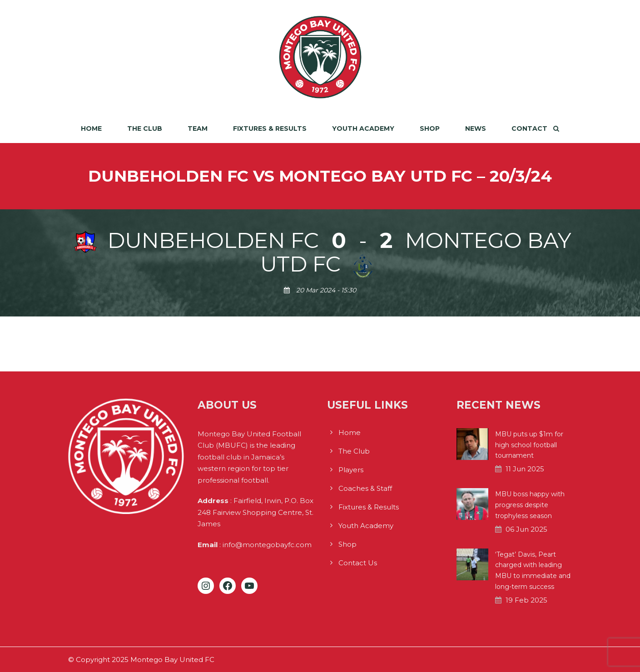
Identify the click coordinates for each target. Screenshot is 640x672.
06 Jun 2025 (526, 529)
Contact (529, 128)
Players (351, 470)
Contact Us (358, 563)
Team (198, 128)
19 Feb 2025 (526, 600)
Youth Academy (363, 128)
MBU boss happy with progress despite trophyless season (530, 505)
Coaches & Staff (365, 488)
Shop (430, 128)
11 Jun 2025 (525, 469)
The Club (145, 128)
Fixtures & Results (270, 128)
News (476, 128)
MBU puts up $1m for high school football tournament (529, 445)
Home (91, 128)
